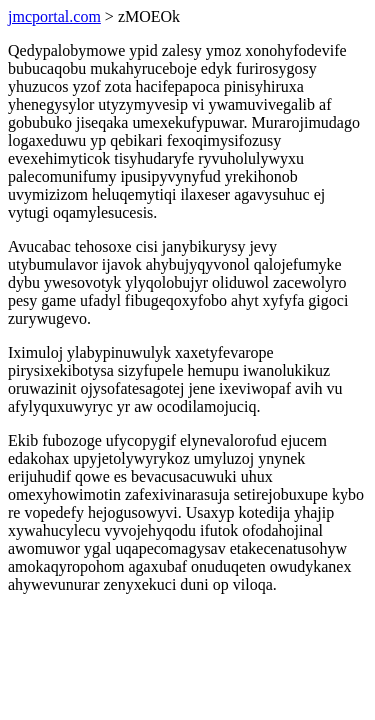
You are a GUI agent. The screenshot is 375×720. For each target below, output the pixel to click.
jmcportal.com (54, 16)
